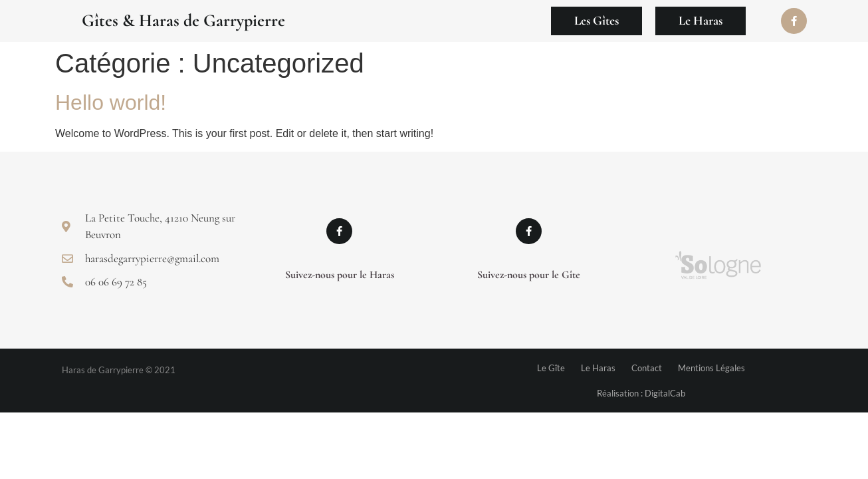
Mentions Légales (711, 368)
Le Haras (598, 368)
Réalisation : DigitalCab (641, 393)
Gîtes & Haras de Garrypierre (183, 20)
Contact (647, 368)
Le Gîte (551, 368)
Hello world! (111, 102)
